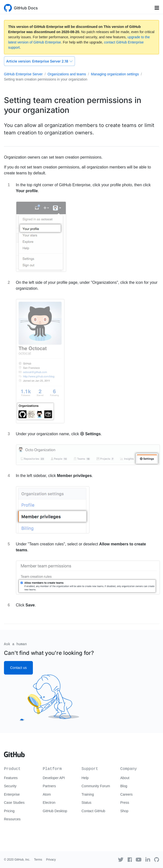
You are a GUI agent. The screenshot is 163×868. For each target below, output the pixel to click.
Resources (12, 819)
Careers (126, 794)
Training (88, 794)
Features (11, 778)
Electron (49, 803)
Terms (38, 860)
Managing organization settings (115, 74)
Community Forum (96, 786)
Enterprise (12, 794)
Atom (47, 794)
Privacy (51, 860)
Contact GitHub (93, 811)
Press (125, 803)
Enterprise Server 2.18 (39, 61)
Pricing (9, 811)
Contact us (18, 668)
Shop (124, 811)
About (125, 778)
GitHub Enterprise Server (23, 74)
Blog (124, 786)
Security (10, 786)
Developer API (54, 778)
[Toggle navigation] (157, 8)
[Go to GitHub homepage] (14, 753)
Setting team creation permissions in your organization (46, 79)
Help (85, 778)
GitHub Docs (26, 8)
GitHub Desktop (55, 811)
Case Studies (14, 803)
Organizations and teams (67, 74)
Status (87, 803)
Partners (49, 786)
